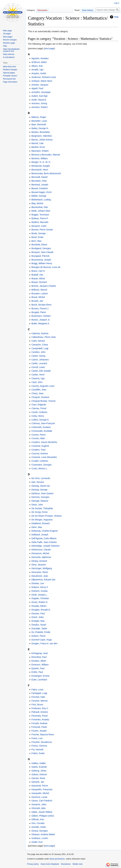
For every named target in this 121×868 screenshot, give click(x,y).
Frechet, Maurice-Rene (43, 735)
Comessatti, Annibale (42, 431)
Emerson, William (40, 665)
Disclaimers (66, 864)
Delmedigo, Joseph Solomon (45, 546)
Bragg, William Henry (42, 263)
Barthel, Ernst (38, 147)
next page (49, 48)
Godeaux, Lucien (40, 838)
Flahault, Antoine (40, 712)
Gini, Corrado (38, 823)
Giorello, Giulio (39, 827)
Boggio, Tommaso (40, 215)
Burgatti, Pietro (39, 312)
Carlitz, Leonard (39, 363)
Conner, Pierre (38, 435)
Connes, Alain (38, 438)
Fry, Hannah (37, 750)
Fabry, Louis (37, 690)
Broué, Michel (38, 297)
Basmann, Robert (40, 151)
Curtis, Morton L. (39, 468)
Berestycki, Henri (40, 170)
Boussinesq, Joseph (41, 260)
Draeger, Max (38, 621)
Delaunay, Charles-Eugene (45, 531)
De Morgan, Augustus (42, 520)
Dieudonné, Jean (40, 576)
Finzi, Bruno (37, 705)
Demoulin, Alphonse (41, 557)
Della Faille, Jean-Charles (44, 542)
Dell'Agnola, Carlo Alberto (44, 538)
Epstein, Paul (38, 668)
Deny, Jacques (39, 565)
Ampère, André (39, 73)
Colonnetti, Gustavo (41, 427)
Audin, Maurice (39, 100)
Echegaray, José (39, 653)
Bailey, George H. (40, 128)
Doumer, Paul (38, 613)
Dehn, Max (37, 527)
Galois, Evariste (39, 767)
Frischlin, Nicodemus (42, 742)
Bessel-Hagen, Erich (41, 192)
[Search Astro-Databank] (108, 10)
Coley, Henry (38, 416)
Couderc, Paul (38, 450)
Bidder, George (39, 196)
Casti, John (37, 382)
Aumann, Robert (39, 107)
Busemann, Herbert (41, 316)
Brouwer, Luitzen (40, 293)
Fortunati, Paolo (39, 727)
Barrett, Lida (37, 143)
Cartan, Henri (38, 375)
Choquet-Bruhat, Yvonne (43, 401)
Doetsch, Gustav (40, 591)
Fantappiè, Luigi (39, 693)
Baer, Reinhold (39, 124)
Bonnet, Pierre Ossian (42, 230)
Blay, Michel (37, 203)
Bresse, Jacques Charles (44, 286)
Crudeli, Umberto (40, 461)
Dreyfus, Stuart (39, 625)
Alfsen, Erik (37, 66)
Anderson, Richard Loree (44, 77)
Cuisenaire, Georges (41, 465)
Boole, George (38, 233)
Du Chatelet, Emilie (41, 632)
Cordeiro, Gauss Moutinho (44, 442)
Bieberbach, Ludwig (41, 200)
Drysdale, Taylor (39, 628)
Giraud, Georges (40, 831)
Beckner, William (39, 158)
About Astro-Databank (50, 864)
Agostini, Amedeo (40, 58)
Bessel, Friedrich (40, 188)
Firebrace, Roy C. (40, 708)
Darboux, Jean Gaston (42, 493)
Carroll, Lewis (38, 367)
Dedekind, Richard (40, 523)
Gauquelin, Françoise (42, 789)
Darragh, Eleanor (40, 501)
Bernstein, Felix (39, 181)
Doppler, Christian (40, 598)
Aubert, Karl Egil (39, 96)
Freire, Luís (37, 738)
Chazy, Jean (37, 393)
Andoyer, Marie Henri (42, 81)
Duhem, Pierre (38, 636)
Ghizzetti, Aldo (38, 808)
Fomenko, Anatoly (40, 720)
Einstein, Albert (39, 661)
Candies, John (38, 352)
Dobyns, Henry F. (40, 587)
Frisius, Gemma (39, 746)
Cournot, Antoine (40, 453)
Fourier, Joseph (39, 731)
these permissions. (57, 859)
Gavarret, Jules (39, 804)
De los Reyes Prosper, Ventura (46, 516)
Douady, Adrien (39, 606)
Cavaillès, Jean (39, 390)
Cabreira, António (40, 333)
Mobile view (78, 864)
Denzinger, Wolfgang (42, 568)
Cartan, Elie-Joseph (41, 371)
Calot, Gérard (38, 341)
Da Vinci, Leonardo (41, 478)
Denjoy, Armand (39, 561)
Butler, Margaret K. (41, 323)
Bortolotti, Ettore (39, 245)
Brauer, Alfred (38, 278)
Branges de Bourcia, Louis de (46, 267)
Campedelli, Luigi (40, 348)
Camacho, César (40, 345)
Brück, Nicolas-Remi (41, 305)
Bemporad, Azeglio (41, 166)
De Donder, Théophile (42, 508)
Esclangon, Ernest (40, 676)
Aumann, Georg (39, 103)
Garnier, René (38, 778)
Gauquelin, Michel (40, 793)
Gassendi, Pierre (40, 786)
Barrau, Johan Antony (42, 140)
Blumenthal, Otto (40, 207)
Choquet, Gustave (40, 397)
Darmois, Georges (40, 497)
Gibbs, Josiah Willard (42, 812)
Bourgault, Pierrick (40, 256)
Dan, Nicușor (38, 482)
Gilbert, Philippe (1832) (43, 816)
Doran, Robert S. (40, 602)
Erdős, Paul (37, 672)
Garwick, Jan (38, 782)
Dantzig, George (39, 490)
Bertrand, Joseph (40, 185)
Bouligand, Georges (41, 248)
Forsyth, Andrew (39, 723)
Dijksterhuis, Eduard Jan (43, 580)
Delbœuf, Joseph (40, 535)
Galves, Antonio (39, 774)
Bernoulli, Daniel (39, 177)
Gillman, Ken (38, 819)
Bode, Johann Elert (41, 211)
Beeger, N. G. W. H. (41, 162)
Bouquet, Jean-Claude (42, 252)
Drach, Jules (37, 617)
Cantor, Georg (38, 356)
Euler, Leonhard (39, 680)
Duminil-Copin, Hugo (42, 640)
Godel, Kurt (37, 842)
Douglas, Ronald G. (41, 610)
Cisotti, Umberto (39, 412)
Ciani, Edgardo (39, 405)
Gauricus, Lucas (39, 797)
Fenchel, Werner (39, 701)
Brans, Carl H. (38, 271)
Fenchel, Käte (38, 697)
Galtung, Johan (39, 771)
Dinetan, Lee (38, 583)
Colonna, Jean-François (43, 423)
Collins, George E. (40, 420)
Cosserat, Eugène (40, 446)
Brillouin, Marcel (39, 290)
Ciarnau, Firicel (39, 408)
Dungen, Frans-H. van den (44, 643)
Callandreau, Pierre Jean (44, 337)
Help (116, 17)
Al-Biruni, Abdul (39, 62)
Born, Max (36, 241)
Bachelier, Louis (39, 121)
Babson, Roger (39, 117)
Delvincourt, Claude (41, 550)
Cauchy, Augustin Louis (43, 386)
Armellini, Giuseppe (41, 92)
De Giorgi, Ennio (39, 512)
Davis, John (37, 505)
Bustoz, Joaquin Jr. (41, 320)
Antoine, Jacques (40, 85)
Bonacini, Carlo (39, 226)
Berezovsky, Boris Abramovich (46, 173)
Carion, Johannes (40, 360)
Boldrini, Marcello (40, 222)
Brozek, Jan (37, 301)
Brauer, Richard (39, 282)
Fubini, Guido (38, 753)
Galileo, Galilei (38, 763)
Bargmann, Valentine (42, 136)
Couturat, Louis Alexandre (44, 457)
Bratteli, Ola (37, 275)
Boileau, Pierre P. (40, 218)
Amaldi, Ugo (37, 70)
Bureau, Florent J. (40, 308)
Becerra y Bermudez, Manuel (46, 155)
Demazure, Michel (40, 553)
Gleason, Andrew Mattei (43, 834)
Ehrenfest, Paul (39, 657)
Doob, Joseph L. (39, 595)
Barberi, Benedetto (41, 132)
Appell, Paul (37, 88)
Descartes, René (40, 572)
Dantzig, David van (41, 486)
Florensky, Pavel (39, 716)
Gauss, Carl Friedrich (42, 801)
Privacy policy (33, 864)
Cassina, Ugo (38, 378)
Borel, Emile (37, 237)
